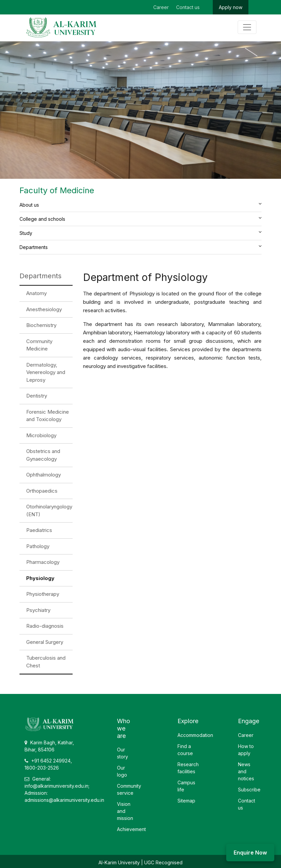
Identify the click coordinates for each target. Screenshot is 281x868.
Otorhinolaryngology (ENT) (49, 510)
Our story (123, 753)
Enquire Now (250, 853)
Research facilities (188, 768)
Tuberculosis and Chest (46, 662)
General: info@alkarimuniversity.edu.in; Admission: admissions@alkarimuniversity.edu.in (64, 789)
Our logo (122, 771)
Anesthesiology (44, 309)
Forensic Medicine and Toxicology (48, 416)
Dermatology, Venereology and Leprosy (46, 372)
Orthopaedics (42, 491)
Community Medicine (39, 345)
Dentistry (37, 396)
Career (161, 7)
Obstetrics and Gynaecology (43, 455)
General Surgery (45, 642)
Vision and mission (125, 811)
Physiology (40, 578)
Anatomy (36, 293)
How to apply (246, 750)
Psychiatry (38, 610)
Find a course (185, 750)
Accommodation (195, 735)
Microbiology (41, 435)
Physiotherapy (43, 594)
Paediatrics (39, 530)
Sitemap (186, 801)
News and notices (246, 771)
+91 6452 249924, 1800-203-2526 (48, 764)
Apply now (231, 7)
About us (29, 205)
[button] (260, 204)
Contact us (188, 7)
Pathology (38, 546)
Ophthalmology (44, 475)
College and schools (42, 219)
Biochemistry (41, 325)
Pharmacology (43, 562)
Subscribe (249, 790)
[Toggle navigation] (247, 27)
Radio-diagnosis (45, 626)
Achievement (131, 829)
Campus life (186, 786)
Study (26, 233)
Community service (129, 789)
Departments (34, 247)
